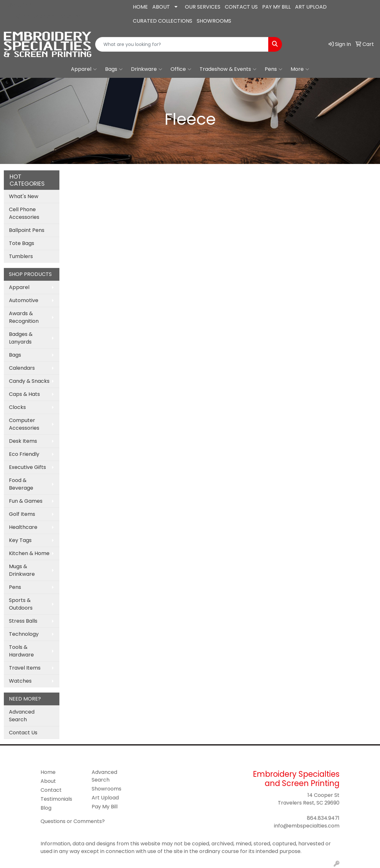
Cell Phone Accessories (24, 213)
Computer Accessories (24, 424)
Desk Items (23, 441)
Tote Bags (22, 243)
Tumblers (21, 256)
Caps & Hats (24, 394)
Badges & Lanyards (21, 338)
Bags (114, 69)
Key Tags (20, 540)
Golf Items (22, 514)
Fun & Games (26, 501)
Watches (20, 681)
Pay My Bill (105, 807)
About (48, 781)
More (300, 69)
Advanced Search (22, 716)
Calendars (22, 368)
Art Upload (105, 798)
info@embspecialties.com (43, 16)
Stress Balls (23, 621)
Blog (46, 808)
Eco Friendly (24, 454)
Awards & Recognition (24, 317)
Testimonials (56, 799)
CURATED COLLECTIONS (163, 21)
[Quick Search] (182, 44)
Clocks (17, 407)
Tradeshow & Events (228, 69)
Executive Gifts (27, 467)
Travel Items (25, 668)
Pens (274, 69)
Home (48, 772)
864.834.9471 (24, 5)
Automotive (24, 300)
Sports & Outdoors (21, 604)
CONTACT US (241, 7)
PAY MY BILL (276, 7)
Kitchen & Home (29, 553)
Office (181, 69)
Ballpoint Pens (27, 230)
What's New (24, 196)
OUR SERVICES (203, 7)
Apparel (84, 69)
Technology (24, 634)
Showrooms (106, 789)
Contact (51, 790)
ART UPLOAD (311, 7)
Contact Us (23, 733)
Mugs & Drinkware (22, 570)
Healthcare (23, 527)
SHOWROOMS (214, 21)
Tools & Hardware (21, 651)
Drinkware (147, 69)
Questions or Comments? (73, 821)
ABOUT (161, 7)
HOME (140, 7)
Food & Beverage (21, 484)
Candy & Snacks (29, 381)
